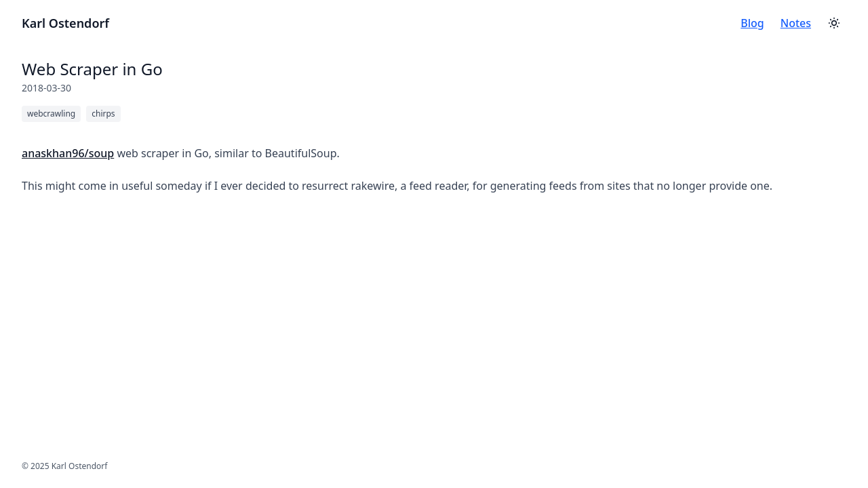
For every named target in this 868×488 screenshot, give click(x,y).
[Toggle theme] (834, 23)
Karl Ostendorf (65, 23)
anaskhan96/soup (68, 153)
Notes (796, 23)
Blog (752, 23)
